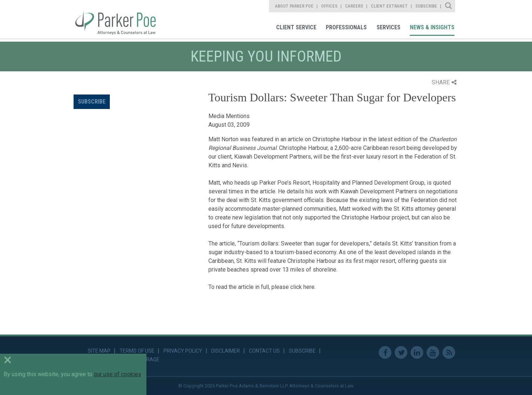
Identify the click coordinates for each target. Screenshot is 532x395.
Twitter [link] (401, 352)
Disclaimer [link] (226, 351)
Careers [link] (354, 6)
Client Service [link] (296, 27)
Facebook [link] (385, 352)
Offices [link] (329, 6)
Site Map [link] (99, 351)
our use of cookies (118, 374)
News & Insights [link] (432, 27)
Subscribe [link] (426, 6)
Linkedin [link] (417, 352)
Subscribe (92, 102)
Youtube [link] (433, 352)
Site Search (449, 6)
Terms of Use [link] (137, 351)
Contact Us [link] (264, 351)
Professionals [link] (346, 27)
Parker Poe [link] (120, 19)
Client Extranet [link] (389, 6)
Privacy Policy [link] (183, 351)
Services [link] (388, 27)
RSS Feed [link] (449, 352)
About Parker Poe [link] (294, 6)
